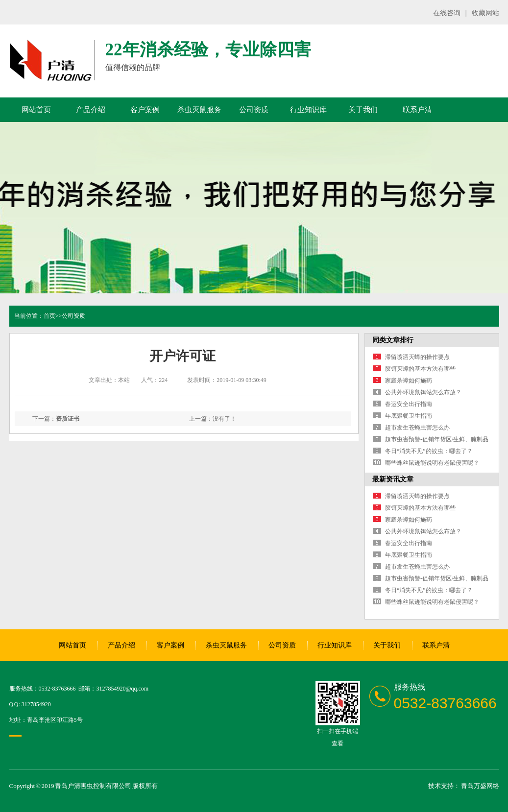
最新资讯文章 (393, 479)
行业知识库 (308, 110)
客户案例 (145, 110)
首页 (49, 316)
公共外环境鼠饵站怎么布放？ (423, 392)
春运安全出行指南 (409, 404)
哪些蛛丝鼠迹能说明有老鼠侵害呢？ (432, 463)
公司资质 (254, 110)
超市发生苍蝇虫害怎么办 (417, 428)
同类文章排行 (393, 340)
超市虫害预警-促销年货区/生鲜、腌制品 (437, 439)
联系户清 (417, 110)
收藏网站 (485, 13)
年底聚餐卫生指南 (409, 416)
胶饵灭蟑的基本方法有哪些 (420, 369)
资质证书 (68, 419)
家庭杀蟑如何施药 (409, 381)
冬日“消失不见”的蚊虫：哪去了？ (429, 451)
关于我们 (363, 110)
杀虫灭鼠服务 (199, 110)
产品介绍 (91, 110)
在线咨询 (447, 13)
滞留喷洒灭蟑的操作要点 (417, 357)
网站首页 (36, 110)
